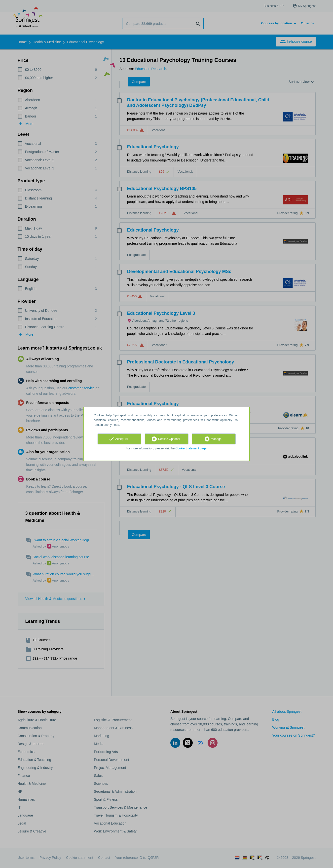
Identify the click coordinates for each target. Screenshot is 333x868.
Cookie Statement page (191, 448)
